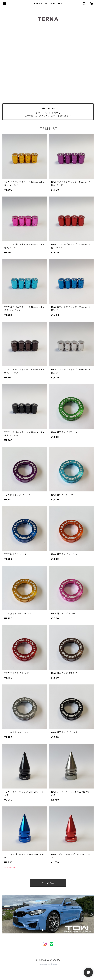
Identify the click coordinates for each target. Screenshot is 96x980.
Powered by (48, 965)
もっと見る (48, 883)
